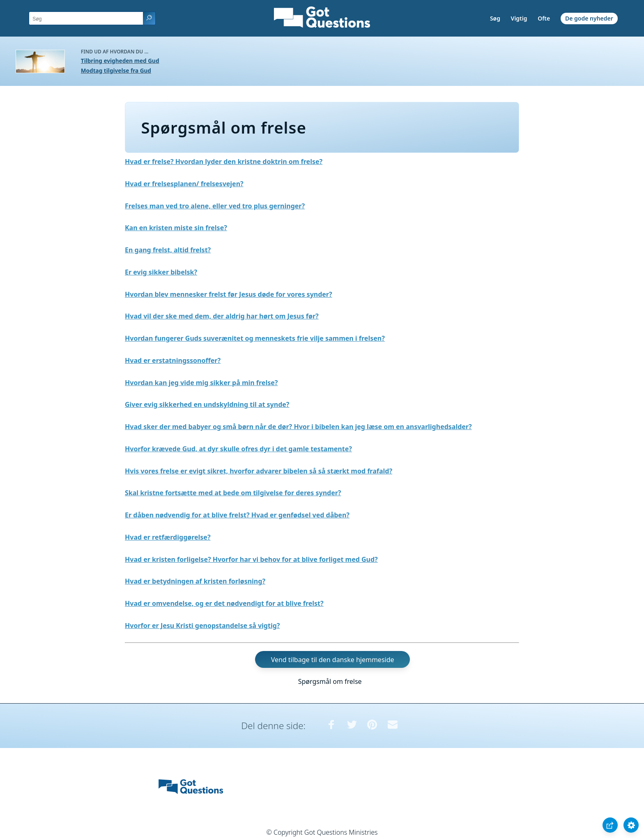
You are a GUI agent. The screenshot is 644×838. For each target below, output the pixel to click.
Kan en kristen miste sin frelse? (176, 228)
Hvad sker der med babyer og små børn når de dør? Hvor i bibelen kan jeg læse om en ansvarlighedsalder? (298, 427)
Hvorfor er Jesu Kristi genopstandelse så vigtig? (202, 626)
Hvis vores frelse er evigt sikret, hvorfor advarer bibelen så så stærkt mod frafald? (259, 471)
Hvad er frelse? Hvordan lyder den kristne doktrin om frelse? (224, 162)
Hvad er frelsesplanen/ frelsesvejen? (184, 184)
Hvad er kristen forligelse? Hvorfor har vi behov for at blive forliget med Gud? (251, 559)
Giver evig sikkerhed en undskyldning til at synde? (207, 404)
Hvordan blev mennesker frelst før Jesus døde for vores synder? (229, 294)
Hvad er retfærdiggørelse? (168, 537)
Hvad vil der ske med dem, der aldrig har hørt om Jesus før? (222, 316)
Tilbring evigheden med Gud (120, 61)
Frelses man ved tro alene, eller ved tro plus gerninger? (215, 206)
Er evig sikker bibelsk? (161, 272)
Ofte (544, 18)
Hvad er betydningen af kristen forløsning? (195, 581)
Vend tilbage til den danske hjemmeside (333, 660)
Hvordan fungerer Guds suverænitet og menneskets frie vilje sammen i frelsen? (255, 338)
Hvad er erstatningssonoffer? (173, 360)
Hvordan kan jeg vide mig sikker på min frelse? (201, 383)
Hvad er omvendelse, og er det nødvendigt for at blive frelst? (224, 603)
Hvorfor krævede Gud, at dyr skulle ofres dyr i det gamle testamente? (238, 449)
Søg (495, 18)
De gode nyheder (589, 18)
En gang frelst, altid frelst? (168, 250)
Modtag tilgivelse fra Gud (116, 70)
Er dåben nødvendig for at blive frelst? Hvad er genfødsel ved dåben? (237, 515)
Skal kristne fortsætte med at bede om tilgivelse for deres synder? (233, 493)
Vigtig (519, 18)
